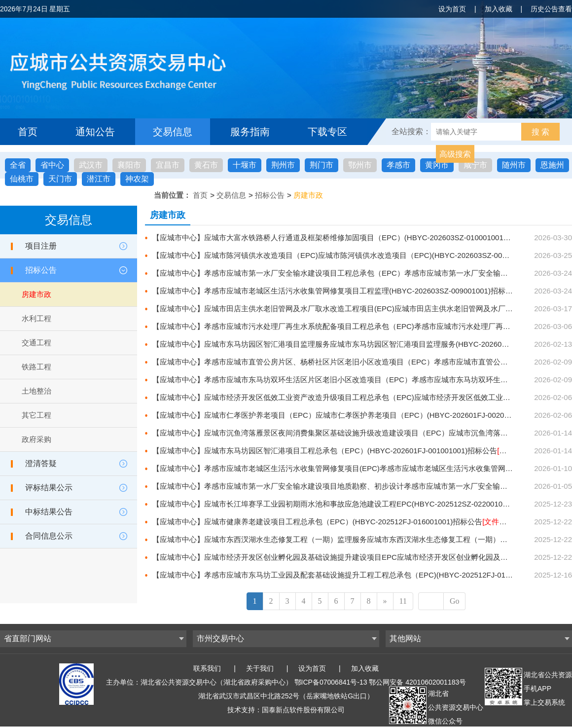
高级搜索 (455, 154)
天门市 (60, 179)
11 (403, 601)
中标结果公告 (49, 512)
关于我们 (260, 668)
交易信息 (173, 132)
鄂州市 (360, 165)
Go (455, 601)
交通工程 (36, 343)
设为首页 (452, 9)
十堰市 (245, 165)
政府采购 (36, 439)
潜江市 (99, 179)
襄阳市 (129, 165)
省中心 (52, 165)
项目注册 (41, 246)
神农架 (137, 179)
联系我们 (207, 668)
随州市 (514, 165)
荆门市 (322, 165)
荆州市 (283, 165)
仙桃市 (22, 179)
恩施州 (552, 165)
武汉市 (91, 165)
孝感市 (398, 165)
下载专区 (327, 132)
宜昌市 (168, 165)
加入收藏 (499, 9)
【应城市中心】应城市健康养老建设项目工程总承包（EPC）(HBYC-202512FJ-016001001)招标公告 (345, 522)
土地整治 (36, 391)
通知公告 (95, 132)
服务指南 (250, 132)
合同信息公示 (49, 536)
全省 (18, 165)
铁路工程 (36, 367)
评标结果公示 (49, 488)
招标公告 (270, 195)
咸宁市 (475, 165)
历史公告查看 (551, 9)
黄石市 (206, 165)
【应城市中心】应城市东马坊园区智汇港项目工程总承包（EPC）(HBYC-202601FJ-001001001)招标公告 (353, 451)
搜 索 (540, 132)
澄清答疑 (41, 463)
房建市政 (308, 195)
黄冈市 (437, 165)
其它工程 (36, 415)
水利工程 (36, 318)
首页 (28, 132)
